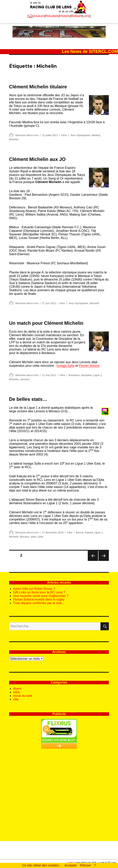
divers (17, 689)
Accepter (71, 865)
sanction (25, 379)
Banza (80, 532)
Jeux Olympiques (80, 135)
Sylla (40, 537)
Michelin (14, 139)
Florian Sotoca (89, 366)
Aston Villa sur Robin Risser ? (34, 589)
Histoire (65, 16)
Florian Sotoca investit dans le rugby (39, 599)
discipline (86, 375)
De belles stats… (28, 399)
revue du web (23, 696)
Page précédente (93, 561)
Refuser (86, 865)
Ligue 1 (97, 375)
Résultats (52, 16)
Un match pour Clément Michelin (46, 323)
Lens (86, 16)
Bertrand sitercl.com (27, 135)
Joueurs (39, 16)
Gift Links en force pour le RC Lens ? (39, 592)
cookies (70, 862)
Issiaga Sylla (65, 366)
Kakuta (89, 532)
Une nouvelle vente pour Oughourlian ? (41, 596)
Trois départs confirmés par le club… (39, 603)
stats (33, 537)
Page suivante (104, 561)
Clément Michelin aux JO (37, 159)
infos (64, 135)
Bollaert (76, 16)
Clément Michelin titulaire (38, 87)
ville (16, 699)
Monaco (25, 537)
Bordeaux (74, 375)
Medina (96, 135)
